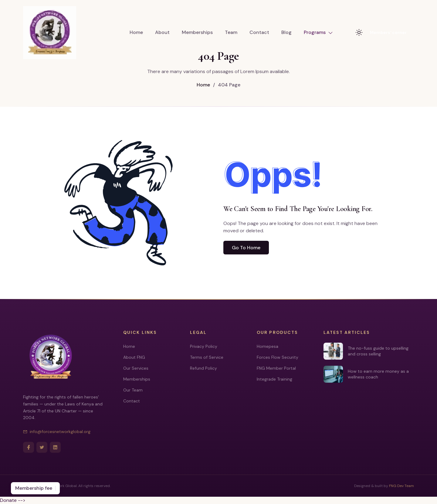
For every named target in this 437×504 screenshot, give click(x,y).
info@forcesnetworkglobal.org (57, 432)
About (162, 32)
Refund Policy (203, 368)
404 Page (227, 85)
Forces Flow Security (278, 357)
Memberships (197, 32)
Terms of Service (207, 357)
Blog (286, 32)
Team (231, 32)
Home (136, 32)
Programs (318, 32)
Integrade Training (274, 379)
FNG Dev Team (401, 486)
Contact (259, 32)
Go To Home (246, 248)
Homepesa (268, 346)
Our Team (133, 390)
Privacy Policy (204, 346)
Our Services (136, 368)
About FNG (134, 357)
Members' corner (388, 32)
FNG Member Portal (276, 368)
